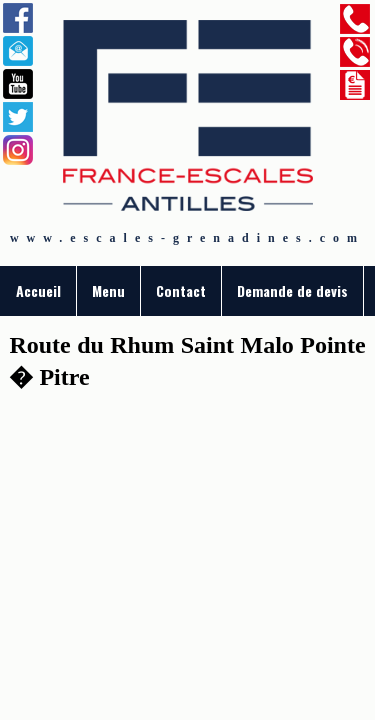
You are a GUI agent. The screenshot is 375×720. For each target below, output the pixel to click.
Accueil (38, 290)
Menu (108, 290)
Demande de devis (292, 290)
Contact (181, 290)
